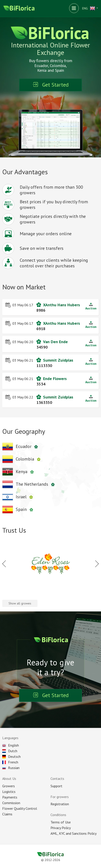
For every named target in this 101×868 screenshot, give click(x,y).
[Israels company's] (19, 497)
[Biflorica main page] (19, 8)
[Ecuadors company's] (21, 447)
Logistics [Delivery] (9, 792)
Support (56, 786)
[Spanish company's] (19, 510)
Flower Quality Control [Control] (20, 808)
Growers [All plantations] (9, 786)
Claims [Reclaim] (7, 814)
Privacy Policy (61, 828)
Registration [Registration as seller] (60, 804)
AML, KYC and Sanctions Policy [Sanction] (74, 833)
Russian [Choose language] (11, 768)
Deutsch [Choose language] (11, 756)
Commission (11, 803)
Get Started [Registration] (50, 85)
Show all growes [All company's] (20, 603)
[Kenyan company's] (19, 472)
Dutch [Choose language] (10, 751)
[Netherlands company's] (30, 484)
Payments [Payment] (10, 797)
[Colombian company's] (23, 459)
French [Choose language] (10, 762)
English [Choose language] (11, 745)
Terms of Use (61, 822)
